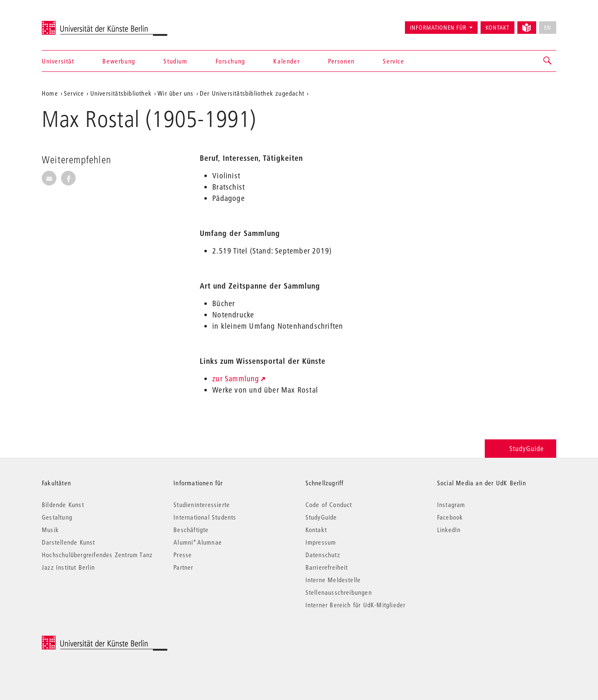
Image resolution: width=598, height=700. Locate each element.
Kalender (286, 61)
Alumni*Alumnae (198, 542)
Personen (341, 61)
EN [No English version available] (548, 28)
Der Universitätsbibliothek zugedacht (252, 93)
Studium (175, 61)
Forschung (230, 61)
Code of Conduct (329, 505)
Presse (183, 555)
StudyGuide (520, 448)
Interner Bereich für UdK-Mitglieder (356, 605)
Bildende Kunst (63, 505)
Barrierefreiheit (327, 567)
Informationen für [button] (438, 28)
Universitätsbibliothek (121, 93)
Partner (183, 567)
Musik (50, 530)
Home (50, 93)
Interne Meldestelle (333, 580)
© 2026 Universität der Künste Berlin (85, 640)
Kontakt (497, 28)
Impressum (321, 542)
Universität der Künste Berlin (75, 24)
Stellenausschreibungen (339, 592)
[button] (548, 61)
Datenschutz (323, 555)
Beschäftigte (191, 530)
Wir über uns (176, 93)
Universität (58, 61)
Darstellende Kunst (69, 542)
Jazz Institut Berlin (68, 567)
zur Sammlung (236, 379)
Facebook (450, 517)
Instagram (451, 505)
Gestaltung (57, 517)
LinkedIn (449, 530)
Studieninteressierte (202, 505)
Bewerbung (119, 61)
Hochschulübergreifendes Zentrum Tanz (97, 555)
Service (393, 61)
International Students (205, 517)
